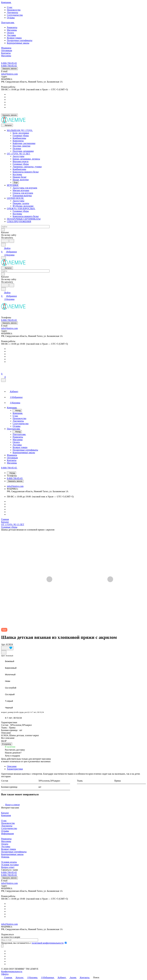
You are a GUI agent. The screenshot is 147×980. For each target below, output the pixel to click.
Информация (7, 834)
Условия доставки (10, 865)
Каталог (5, 813)
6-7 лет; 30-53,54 (13, 718)
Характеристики (15, 769)
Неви (8, 681)
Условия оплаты (9, 862)
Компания (6, 815)
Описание (12, 766)
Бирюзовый (11, 668)
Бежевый (10, 661)
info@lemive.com (9, 74)
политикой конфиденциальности (48, 943)
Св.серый (10, 694)
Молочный (10, 674)
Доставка (11, 35)
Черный (9, 708)
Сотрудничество (15, 15)
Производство (14, 10)
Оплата (10, 33)
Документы (12, 12)
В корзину (7, 744)
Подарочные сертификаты (20, 40)
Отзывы (11, 18)
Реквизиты (12, 27)
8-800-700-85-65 (9, 63)
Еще (16, 182)
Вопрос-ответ (8, 867)
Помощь (5, 857)
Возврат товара (14, 38)
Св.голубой (11, 688)
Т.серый (9, 701)
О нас (10, 7)
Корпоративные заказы (18, 43)
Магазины (12, 30)
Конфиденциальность (12, 971)
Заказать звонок (9, 69)
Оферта (5, 974)
